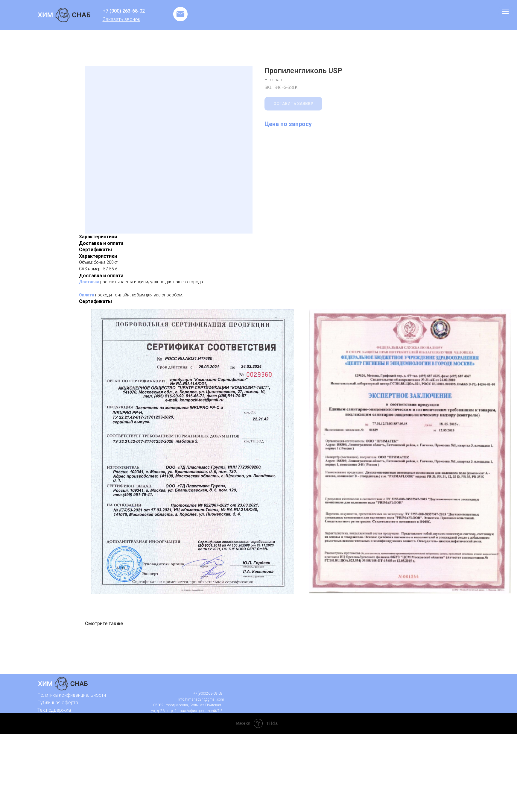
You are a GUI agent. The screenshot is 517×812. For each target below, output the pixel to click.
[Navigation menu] (505, 12)
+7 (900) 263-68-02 (124, 11)
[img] (64, 15)
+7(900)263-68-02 (208, 693)
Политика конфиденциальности (72, 695)
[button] (121, 19)
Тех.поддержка (54, 710)
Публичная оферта (58, 703)
